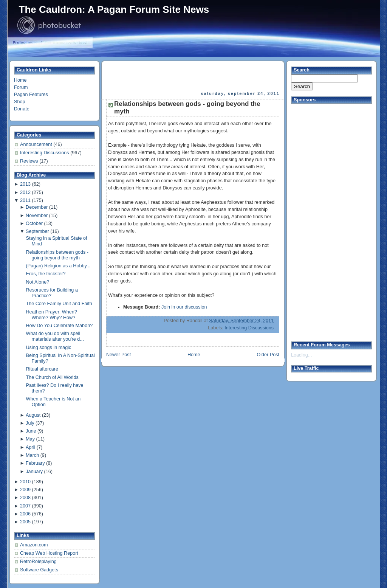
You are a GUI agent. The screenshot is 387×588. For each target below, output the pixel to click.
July (30, 423)
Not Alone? (38, 282)
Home (20, 80)
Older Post (268, 355)
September (37, 231)
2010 (25, 482)
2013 (25, 184)
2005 (25, 522)
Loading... (301, 355)
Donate (22, 109)
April (30, 447)
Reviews (30, 161)
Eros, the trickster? (46, 274)
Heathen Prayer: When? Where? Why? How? (52, 315)
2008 (25, 498)
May (30, 439)
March (32, 455)
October (34, 223)
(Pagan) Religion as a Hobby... (58, 266)
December (37, 207)
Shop (19, 102)
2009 (25, 490)
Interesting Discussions (45, 153)
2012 (25, 192)
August (33, 415)
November (37, 216)
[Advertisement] (193, 76)
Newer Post (118, 355)
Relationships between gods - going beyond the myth (57, 255)
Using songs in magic (49, 348)
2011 (25, 200)
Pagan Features (31, 95)
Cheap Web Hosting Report (49, 553)
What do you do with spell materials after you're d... (55, 336)
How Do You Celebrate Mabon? (60, 326)
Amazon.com (34, 545)
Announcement (37, 144)
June (31, 431)
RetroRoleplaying (38, 562)
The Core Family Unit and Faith (59, 304)
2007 (25, 506)
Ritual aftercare (42, 369)
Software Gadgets (39, 570)
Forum (21, 87)
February (35, 463)
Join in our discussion (184, 307)
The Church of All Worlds (52, 377)
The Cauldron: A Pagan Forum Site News (114, 9)
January (34, 472)
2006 (25, 514)
